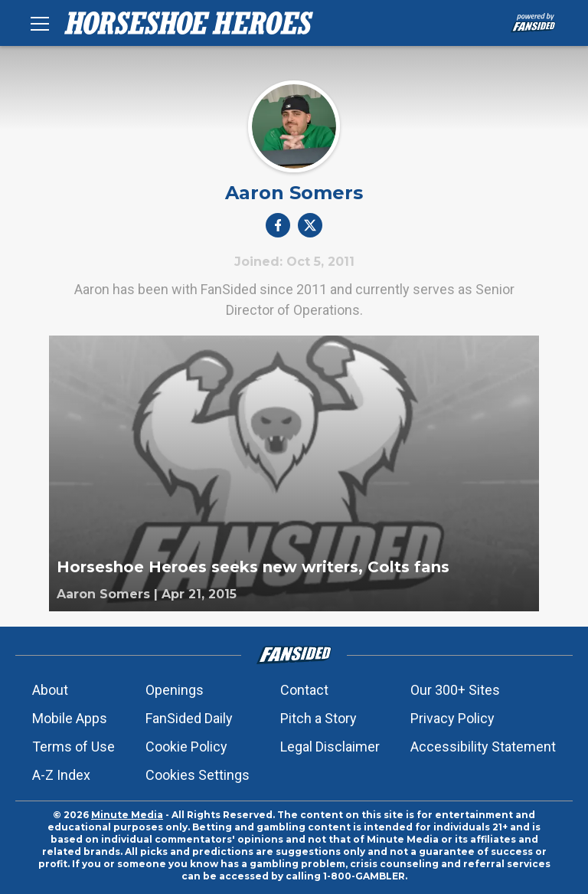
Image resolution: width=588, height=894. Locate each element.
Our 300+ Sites (455, 690)
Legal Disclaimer (330, 747)
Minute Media (127, 815)
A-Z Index (61, 775)
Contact (304, 690)
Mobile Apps (70, 718)
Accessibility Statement (483, 747)
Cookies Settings (198, 775)
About (50, 690)
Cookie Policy (186, 747)
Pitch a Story (318, 718)
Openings (175, 690)
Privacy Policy (452, 718)
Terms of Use (73, 747)
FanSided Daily (189, 718)
